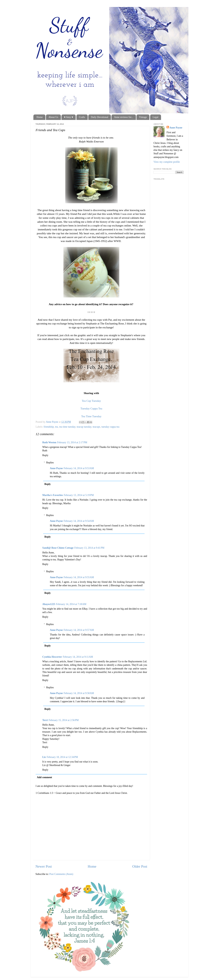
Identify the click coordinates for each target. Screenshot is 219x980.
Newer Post (44, 866)
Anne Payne (56, 468)
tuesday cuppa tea (110, 427)
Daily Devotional (99, 117)
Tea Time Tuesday (91, 416)
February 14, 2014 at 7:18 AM (71, 604)
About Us (53, 117)
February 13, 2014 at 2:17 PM (72, 442)
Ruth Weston (49, 442)
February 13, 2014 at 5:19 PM (79, 495)
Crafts (82, 117)
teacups (97, 427)
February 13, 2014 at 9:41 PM (89, 548)
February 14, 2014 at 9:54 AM (79, 521)
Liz (44, 757)
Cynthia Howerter (52, 657)
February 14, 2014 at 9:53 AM (79, 468)
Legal (156, 117)
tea (56, 427)
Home (40, 117)
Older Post (140, 866)
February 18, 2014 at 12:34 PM (62, 757)
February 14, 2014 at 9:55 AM (79, 577)
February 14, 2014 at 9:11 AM (78, 657)
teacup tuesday (84, 427)
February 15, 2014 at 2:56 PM (64, 720)
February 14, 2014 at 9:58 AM (79, 693)
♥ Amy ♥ (69, 117)
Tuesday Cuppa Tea (91, 408)
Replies (50, 463)
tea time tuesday (67, 427)
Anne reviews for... (124, 117)
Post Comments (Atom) (61, 874)
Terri (45, 720)
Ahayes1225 (49, 604)
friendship (49, 427)
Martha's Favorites (53, 495)
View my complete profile (167, 162)
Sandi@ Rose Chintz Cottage (58, 548)
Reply (45, 455)
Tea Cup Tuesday (91, 401)
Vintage (143, 117)
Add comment (44, 777)
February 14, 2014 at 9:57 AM (79, 630)
